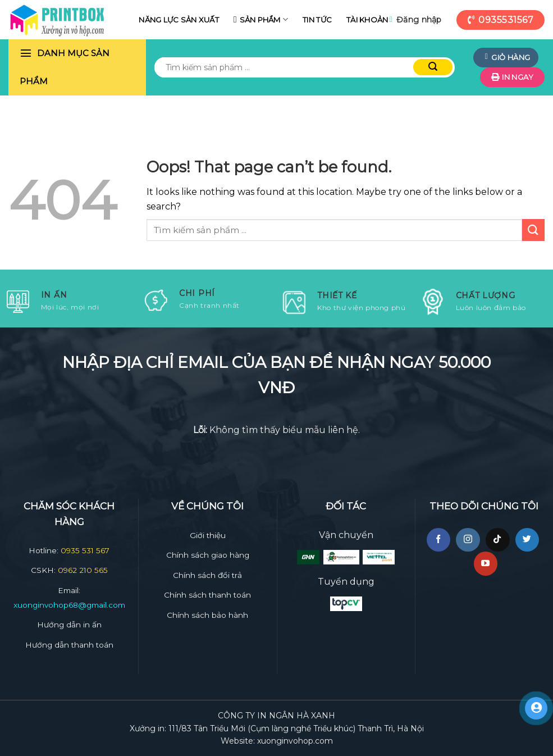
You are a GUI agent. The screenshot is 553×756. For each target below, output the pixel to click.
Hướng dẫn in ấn (69, 625)
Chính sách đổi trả (207, 575)
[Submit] (533, 230)
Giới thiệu (208, 535)
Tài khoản (367, 20)
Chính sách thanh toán (207, 595)
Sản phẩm (264, 19)
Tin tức (317, 20)
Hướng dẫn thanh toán (69, 645)
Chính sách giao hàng (208, 555)
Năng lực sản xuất (179, 20)
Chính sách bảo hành (207, 615)
